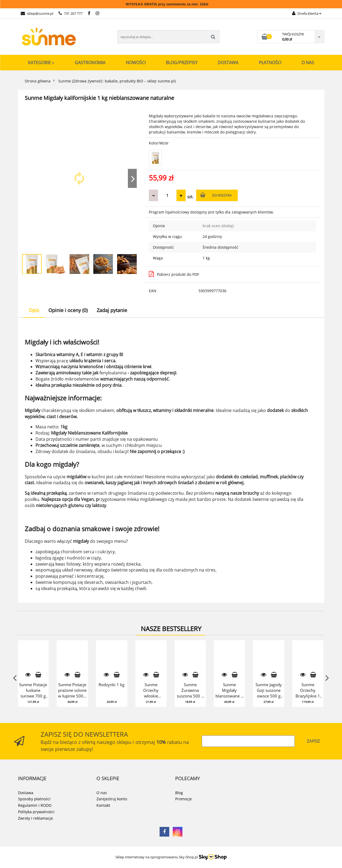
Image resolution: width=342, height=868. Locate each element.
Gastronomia (90, 63)
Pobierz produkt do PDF (174, 274)
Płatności (270, 63)
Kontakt (103, 805)
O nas (308, 63)
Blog (179, 793)
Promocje (183, 799)
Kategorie (41, 63)
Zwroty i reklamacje (35, 818)
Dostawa (228, 63)
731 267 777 (71, 13)
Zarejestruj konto (112, 799)
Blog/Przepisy (182, 63)
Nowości (136, 63)
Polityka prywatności (36, 812)
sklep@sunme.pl (37, 13)
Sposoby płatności (34, 799)
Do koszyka (216, 195)
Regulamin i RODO (35, 805)
